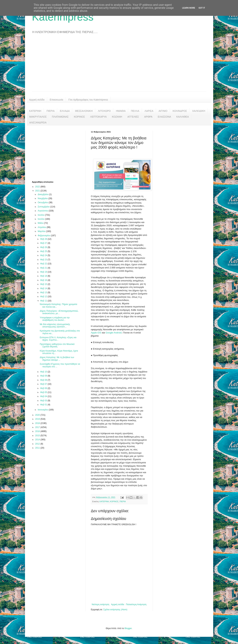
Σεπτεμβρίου (44, 207)
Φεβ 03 (44, 401)
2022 (38, 187)
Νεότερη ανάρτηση (101, 604)
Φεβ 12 (44, 297)
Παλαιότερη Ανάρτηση (136, 604)
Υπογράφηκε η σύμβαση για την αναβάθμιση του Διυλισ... (55, 319)
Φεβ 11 (44, 301)
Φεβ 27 (44, 243)
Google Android (113, 333)
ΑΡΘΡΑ (148, 117)
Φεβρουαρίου (44, 236)
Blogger (128, 628)
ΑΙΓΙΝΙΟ (163, 111)
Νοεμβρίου (43, 198)
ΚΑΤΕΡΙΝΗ (35, 111)
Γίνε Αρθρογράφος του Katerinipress (88, 100)
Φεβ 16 (44, 280)
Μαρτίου (42, 231)
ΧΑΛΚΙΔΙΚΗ (199, 111)
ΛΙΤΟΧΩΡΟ (104, 111)
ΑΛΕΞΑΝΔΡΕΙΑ (38, 123)
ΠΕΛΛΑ (135, 111)
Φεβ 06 (44, 388)
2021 (38, 191)
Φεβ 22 (44, 264)
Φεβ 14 (44, 288)
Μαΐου (41, 223)
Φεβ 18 (44, 276)
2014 (38, 440)
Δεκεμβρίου (43, 194)
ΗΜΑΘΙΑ (121, 111)
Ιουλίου (41, 215)
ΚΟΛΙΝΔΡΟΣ (180, 111)
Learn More (189, 8)
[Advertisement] (119, 65)
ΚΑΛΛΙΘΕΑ (183, 117)
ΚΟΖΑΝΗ (117, 117)
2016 (38, 431)
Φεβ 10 (44, 372)
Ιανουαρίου (43, 410)
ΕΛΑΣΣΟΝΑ (164, 117)
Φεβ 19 (44, 272)
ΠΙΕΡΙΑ (50, 111)
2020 (38, 415)
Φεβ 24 (44, 255)
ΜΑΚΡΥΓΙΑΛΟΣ (38, 117)
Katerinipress (63, 17)
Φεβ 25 (44, 251)
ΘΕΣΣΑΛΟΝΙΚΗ (84, 111)
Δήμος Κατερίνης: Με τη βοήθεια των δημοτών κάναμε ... (57, 359)
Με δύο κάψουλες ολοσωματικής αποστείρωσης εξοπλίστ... (55, 326)
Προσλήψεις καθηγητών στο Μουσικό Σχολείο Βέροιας (57, 345)
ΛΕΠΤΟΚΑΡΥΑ (99, 117)
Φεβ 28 (44, 239)
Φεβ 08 (44, 380)
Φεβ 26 (44, 247)
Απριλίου (42, 227)
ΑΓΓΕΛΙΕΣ (133, 117)
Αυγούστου (43, 211)
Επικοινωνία (56, 100)
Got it (202, 8)
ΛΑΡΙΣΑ (149, 111)
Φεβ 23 (44, 260)
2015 (38, 436)
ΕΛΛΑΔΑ (65, 111)
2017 (38, 427)
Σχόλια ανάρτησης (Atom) (115, 610)
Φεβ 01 (44, 405)
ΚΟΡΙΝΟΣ (79, 117)
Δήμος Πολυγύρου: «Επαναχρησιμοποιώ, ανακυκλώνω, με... (59, 312)
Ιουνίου (41, 219)
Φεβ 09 (44, 376)
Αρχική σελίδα (37, 100)
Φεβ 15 (44, 284)
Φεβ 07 (44, 384)
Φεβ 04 (44, 396)
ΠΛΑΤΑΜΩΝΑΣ (60, 117)
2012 (38, 444)
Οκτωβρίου (43, 202)
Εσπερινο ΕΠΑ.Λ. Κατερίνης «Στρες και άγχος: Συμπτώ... (58, 339)
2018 (38, 423)
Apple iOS (96, 333)
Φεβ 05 (44, 392)
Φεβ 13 (44, 292)
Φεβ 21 (44, 268)
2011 (38, 448)
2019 (38, 419)
